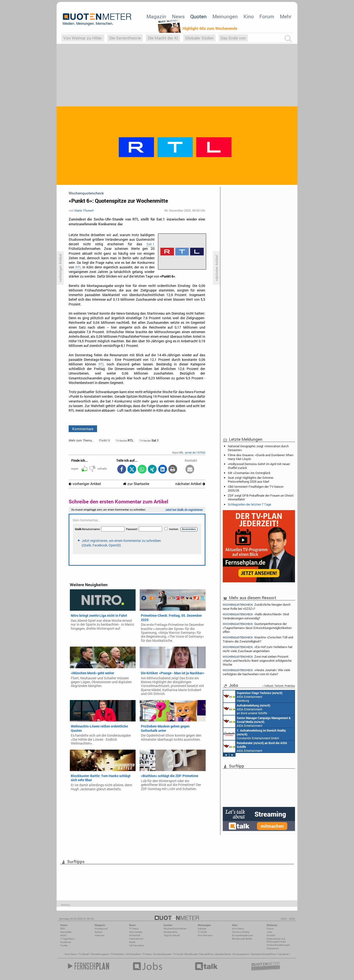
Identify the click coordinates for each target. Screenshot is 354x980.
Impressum (273, 948)
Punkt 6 (105, 440)
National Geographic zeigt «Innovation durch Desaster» (258, 448)
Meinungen (225, 16)
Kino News (71, 954)
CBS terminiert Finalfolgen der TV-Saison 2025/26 (256, 488)
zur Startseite (136, 484)
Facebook (66, 942)
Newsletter (66, 932)
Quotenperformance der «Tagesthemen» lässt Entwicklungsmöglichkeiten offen (257, 628)
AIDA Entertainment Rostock (257, 721)
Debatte (202, 929)
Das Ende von (233, 38)
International (136, 939)
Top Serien (283, 954)
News (178, 16)
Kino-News (238, 929)
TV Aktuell (84, 954)
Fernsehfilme (206, 954)
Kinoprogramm (241, 954)
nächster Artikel (190, 484)
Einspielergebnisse (243, 935)
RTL (78, 267)
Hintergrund (101, 929)
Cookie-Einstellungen (278, 945)
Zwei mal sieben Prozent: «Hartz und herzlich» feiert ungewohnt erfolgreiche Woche (257, 660)
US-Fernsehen (137, 945)
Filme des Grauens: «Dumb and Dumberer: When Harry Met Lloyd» (261, 457)
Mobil (63, 935)
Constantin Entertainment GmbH (255, 734)
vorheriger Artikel (85, 484)
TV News (147, 954)
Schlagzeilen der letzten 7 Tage (249, 504)
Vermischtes (136, 932)
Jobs (269, 932)
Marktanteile (170, 932)
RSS (62, 929)
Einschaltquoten (162, 954)
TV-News (134, 929)
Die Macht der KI (163, 38)
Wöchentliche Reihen (175, 929)
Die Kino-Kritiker (241, 932)
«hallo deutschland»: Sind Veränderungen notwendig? (256, 616)
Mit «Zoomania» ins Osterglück (249, 473)
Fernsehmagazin (100, 954)
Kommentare (83, 429)
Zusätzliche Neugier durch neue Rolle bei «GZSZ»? (257, 606)
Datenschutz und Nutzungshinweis (276, 940)
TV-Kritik (202, 932)
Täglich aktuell (172, 935)
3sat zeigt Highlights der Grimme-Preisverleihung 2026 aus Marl (251, 480)
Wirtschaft (135, 935)
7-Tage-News (67, 939)
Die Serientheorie (125, 38)
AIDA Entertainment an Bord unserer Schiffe (247, 709)
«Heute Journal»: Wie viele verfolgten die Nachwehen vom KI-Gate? (256, 672)
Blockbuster (191, 954)
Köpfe (132, 942)
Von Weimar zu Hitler (83, 38)
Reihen (98, 932)
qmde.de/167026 (195, 452)
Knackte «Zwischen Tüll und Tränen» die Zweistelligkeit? (258, 639)
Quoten (198, 16)
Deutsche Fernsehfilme (263, 954)
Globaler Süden (199, 38)
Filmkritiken (118, 954)
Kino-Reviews (205, 935)
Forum (267, 16)
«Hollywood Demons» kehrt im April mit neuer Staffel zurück (259, 466)
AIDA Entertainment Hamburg (253, 696)
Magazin (156, 16)
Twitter (64, 945)
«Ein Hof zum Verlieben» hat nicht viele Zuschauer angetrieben (258, 649)
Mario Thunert (84, 210)
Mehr (286, 16)
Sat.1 (151, 244)
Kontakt (271, 935)
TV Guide (178, 954)
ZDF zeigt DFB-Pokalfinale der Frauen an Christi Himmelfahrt (261, 497)
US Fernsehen (133, 954)
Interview (100, 935)
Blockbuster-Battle (242, 939)
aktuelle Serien (223, 954)
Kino (249, 16)
